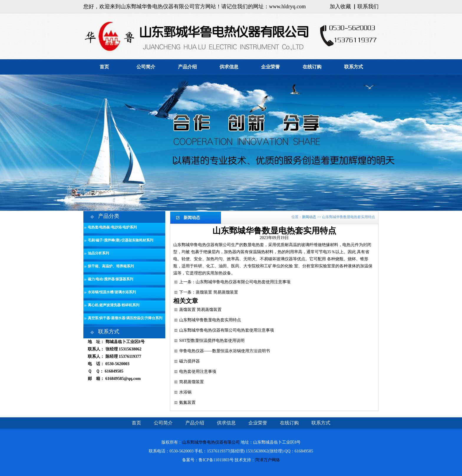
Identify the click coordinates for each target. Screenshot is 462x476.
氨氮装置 (187, 402)
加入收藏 (340, 6)
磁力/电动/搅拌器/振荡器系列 (110, 279)
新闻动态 (309, 217)
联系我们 (368, 6)
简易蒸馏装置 (192, 382)
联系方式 (354, 67)
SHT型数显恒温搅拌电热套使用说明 (212, 341)
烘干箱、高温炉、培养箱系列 (111, 266)
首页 (104, 67)
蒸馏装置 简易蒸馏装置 (217, 292)
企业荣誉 (270, 67)
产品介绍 (187, 67)
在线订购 (312, 67)
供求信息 (229, 67)
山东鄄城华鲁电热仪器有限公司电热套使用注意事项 (243, 282)
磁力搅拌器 (189, 361)
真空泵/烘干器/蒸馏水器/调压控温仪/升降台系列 (125, 318)
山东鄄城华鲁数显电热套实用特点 (210, 320)
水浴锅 (185, 392)
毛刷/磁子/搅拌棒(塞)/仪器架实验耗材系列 (121, 240)
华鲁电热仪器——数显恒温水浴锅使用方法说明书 (225, 351)
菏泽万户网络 (268, 460)
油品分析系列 (98, 253)
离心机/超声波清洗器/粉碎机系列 (114, 305)
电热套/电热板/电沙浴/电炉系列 (112, 227)
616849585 (114, 371)
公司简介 (146, 67)
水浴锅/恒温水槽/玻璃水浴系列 (112, 292)
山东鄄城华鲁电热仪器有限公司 (202, 245)
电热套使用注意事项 (198, 372)
